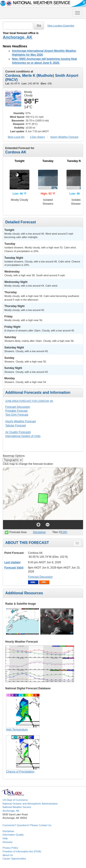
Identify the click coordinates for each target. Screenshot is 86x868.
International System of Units (23, 436)
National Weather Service (17, 807)
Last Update (12, 562)
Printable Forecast (16, 411)
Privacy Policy (10, 848)
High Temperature (17, 730)
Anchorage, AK (18, 37)
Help (5, 838)
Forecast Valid (14, 568)
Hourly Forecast (64, 137)
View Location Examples (61, 26)
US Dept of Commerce (15, 800)
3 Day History (37, 137)
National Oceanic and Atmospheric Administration (30, 804)
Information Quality (13, 835)
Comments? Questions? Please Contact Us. (27, 825)
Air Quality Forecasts (18, 432)
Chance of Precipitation (20, 772)
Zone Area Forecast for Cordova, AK (29, 401)
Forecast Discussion (18, 407)
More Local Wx (16, 137)
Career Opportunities (14, 859)
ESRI (64, 532)
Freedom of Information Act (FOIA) (22, 851)
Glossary (7, 842)
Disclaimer (39, 532)
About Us (8, 855)
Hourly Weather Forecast (21, 421)
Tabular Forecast (15, 425)
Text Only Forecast (17, 415)
